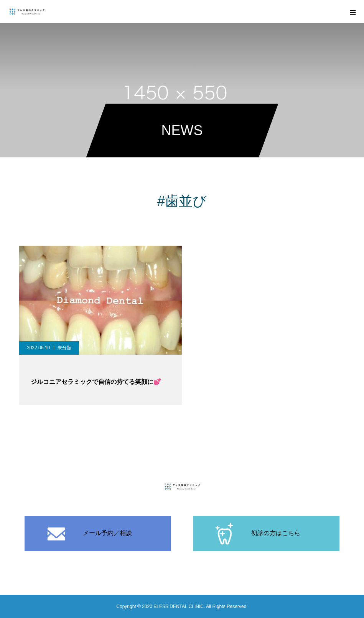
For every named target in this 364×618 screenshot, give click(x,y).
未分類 (64, 348)
